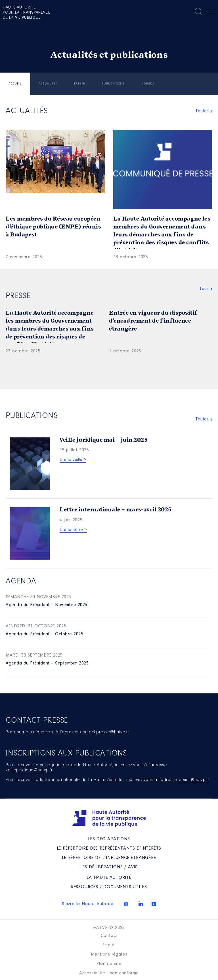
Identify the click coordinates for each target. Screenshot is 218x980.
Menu (211, 12)
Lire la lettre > (73, 530)
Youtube (154, 904)
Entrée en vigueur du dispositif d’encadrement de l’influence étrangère (153, 321)
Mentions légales (109, 954)
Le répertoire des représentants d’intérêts (109, 848)
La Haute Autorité (109, 878)
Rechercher (198, 11)
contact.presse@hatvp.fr (105, 732)
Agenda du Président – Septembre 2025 (47, 663)
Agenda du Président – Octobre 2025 (44, 634)
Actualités (48, 84)
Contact (109, 936)
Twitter (126, 904)
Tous (204, 289)
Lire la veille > (73, 460)
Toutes (202, 111)
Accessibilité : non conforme (109, 973)
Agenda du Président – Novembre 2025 (47, 605)
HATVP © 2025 (109, 928)
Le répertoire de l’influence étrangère (109, 858)
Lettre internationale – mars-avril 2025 (116, 510)
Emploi (109, 945)
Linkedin (141, 903)
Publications (113, 84)
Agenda (148, 84)
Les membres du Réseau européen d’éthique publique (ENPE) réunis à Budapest (53, 227)
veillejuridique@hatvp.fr (29, 770)
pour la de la (27, 13)
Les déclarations (109, 839)
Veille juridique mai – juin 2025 (103, 440)
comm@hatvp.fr (194, 780)
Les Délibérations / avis (109, 867)
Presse (79, 84)
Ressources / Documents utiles (109, 887)
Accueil (15, 84)
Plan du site (109, 964)
